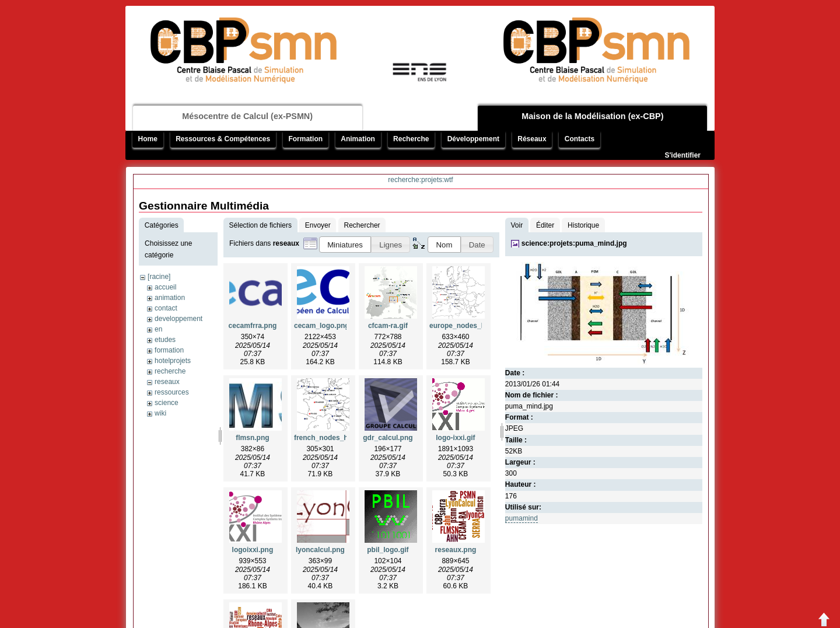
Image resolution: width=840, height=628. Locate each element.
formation (169, 350)
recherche (170, 371)
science (167, 403)
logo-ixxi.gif (455, 438)
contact (166, 308)
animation (170, 298)
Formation (305, 139)
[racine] (159, 277)
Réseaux (532, 139)
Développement (473, 139)
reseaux (167, 382)
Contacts (580, 139)
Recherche (411, 139)
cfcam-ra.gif (388, 326)
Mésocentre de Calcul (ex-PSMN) (247, 116)
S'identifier (682, 155)
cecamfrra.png (253, 326)
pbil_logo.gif (388, 550)
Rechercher (362, 225)
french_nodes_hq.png (330, 438)
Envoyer (318, 225)
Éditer (545, 225)
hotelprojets (173, 361)
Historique (583, 225)
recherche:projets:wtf (420, 180)
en (158, 329)
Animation (358, 139)
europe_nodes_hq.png (467, 326)
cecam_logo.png (322, 326)
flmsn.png (252, 438)
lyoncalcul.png (320, 550)
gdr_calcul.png (388, 438)
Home (148, 139)
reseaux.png (456, 550)
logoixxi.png (253, 550)
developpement (178, 319)
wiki (160, 413)
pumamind (521, 518)
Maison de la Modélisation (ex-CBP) (592, 116)
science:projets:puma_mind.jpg (574, 243)
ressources (172, 392)
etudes (165, 340)
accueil (165, 287)
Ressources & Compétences (223, 139)
